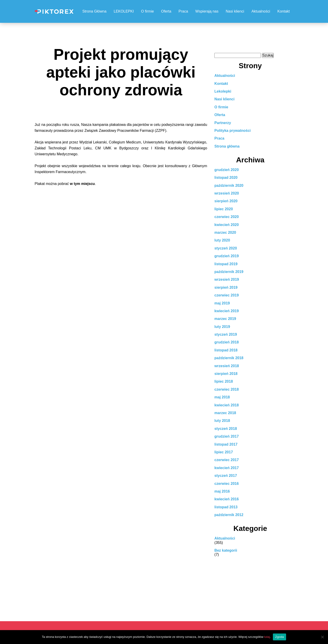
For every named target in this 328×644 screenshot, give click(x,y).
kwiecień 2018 (227, 405)
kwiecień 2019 (227, 311)
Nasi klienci (235, 11)
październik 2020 (229, 186)
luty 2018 (222, 421)
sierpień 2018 (226, 374)
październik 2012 (229, 515)
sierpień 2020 (226, 201)
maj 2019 (222, 303)
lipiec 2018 (224, 381)
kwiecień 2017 (227, 468)
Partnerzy (223, 123)
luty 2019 (222, 327)
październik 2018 (229, 358)
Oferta (166, 11)
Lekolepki (223, 91)
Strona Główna (94, 11)
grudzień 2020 (227, 170)
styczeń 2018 (226, 429)
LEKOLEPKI (124, 11)
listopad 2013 (226, 507)
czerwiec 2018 (227, 389)
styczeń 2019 (226, 334)
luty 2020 (222, 240)
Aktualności (261, 11)
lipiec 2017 (224, 452)
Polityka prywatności (232, 131)
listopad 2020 (226, 178)
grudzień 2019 (227, 256)
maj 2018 (222, 397)
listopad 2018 (226, 350)
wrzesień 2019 (227, 279)
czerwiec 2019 (227, 295)
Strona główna (227, 146)
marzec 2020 (225, 232)
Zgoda (279, 637)
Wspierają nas (207, 11)
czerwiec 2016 (227, 484)
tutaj (267, 637)
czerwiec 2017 (227, 460)
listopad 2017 (226, 444)
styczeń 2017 (226, 476)
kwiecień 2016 (227, 499)
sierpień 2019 (226, 287)
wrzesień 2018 (227, 366)
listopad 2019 (226, 264)
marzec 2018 (225, 413)
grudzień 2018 (227, 342)
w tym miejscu (82, 184)
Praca (183, 11)
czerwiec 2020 (227, 217)
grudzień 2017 (227, 436)
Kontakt (284, 11)
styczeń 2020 (226, 248)
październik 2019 (229, 272)
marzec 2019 (225, 319)
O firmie (147, 11)
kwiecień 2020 (227, 225)
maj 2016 (222, 491)
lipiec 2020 (224, 209)
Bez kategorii (226, 550)
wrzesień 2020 (227, 193)
